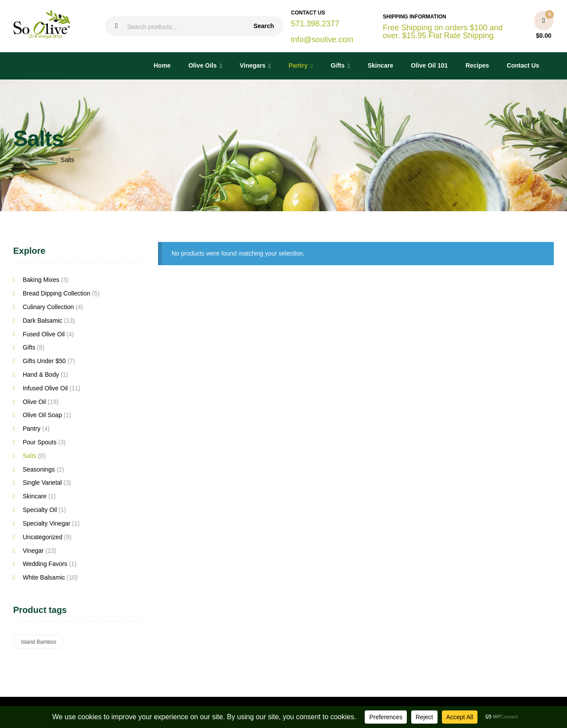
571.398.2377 (315, 24)
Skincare (380, 65)
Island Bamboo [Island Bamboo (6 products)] (39, 642)
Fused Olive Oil (44, 334)
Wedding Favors (45, 564)
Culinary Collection (48, 307)
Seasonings (39, 469)
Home (162, 65)
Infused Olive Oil (45, 388)
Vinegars (253, 65)
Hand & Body (41, 375)
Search (264, 26)
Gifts (337, 65)
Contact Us (523, 65)
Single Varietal (42, 483)
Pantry (298, 65)
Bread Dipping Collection (57, 293)
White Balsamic (44, 577)
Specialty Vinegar (47, 523)
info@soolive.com (322, 40)
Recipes (477, 65)
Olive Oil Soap (42, 415)
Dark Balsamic (43, 321)
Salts (30, 456)
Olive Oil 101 (429, 65)
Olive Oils (203, 65)
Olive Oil (34, 402)
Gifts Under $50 (44, 361)
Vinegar (33, 551)
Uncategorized (43, 537)
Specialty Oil (40, 510)
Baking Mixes (41, 280)
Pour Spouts (40, 442)
